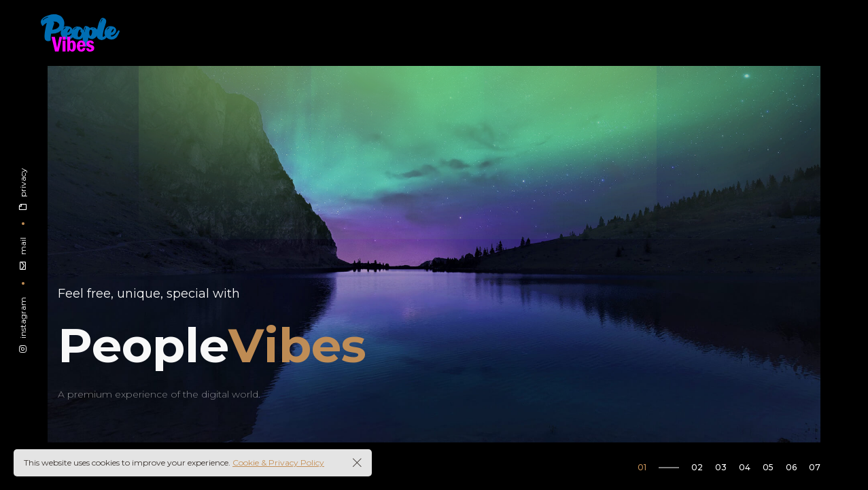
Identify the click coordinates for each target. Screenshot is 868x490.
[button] (664, 467)
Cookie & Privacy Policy (278, 462)
